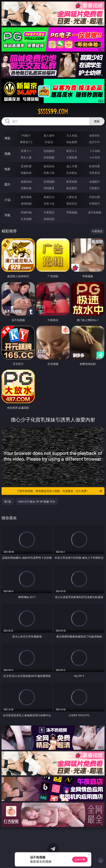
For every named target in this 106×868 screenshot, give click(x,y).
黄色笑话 (72, 203)
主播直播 (72, 157)
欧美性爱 (95, 166)
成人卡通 (72, 166)
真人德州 (49, 135)
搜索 (97, 121)
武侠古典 (95, 197)
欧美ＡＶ (72, 151)
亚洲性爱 (26, 166)
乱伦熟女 (72, 173)
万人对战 (72, 135)
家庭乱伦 (49, 197)
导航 (7, 215)
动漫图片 (95, 182)
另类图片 (95, 188)
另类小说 (49, 203)
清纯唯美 (49, 188)
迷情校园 (26, 203)
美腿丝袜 (26, 188)
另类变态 (95, 173)
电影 (7, 169)
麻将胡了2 (26, 142)
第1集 (8, 501)
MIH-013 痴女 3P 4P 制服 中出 (37, 501)
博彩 (7, 138)
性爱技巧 (95, 203)
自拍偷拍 (49, 151)
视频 (7, 154)
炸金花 (49, 142)
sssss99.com (53, 112)
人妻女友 (72, 197)
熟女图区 (72, 188)
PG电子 (26, 135)
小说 (7, 200)
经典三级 (49, 173)
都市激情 (26, 197)
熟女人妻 (26, 157)
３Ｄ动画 (95, 151)
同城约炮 (26, 212)
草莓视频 (72, 212)
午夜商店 (49, 212)
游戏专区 (95, 135)
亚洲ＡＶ (26, 151)
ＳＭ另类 (95, 157)
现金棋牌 (72, 142)
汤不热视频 (95, 212)
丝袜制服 (49, 157)
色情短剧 (49, 219)
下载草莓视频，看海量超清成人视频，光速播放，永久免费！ (60, 491)
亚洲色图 (49, 182)
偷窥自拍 (26, 182)
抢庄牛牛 (95, 142)
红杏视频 (26, 219)
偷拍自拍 (49, 166)
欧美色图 (72, 182)
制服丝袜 (26, 173)
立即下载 (80, 859)
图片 (7, 184)
